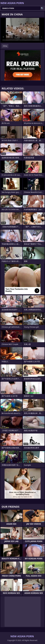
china (5, 46)
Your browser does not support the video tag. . (22, 30)
